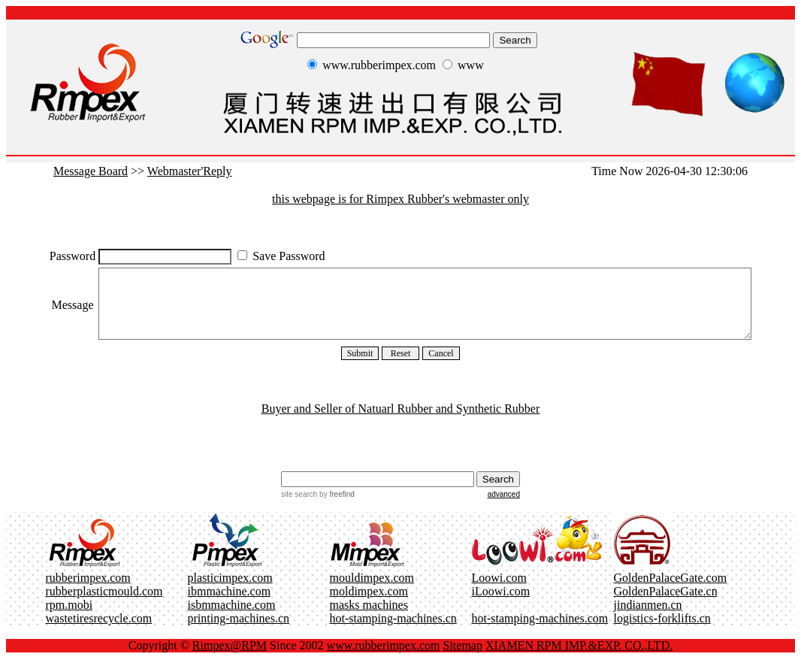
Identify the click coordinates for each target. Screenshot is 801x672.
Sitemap (463, 659)
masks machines (369, 618)
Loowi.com (499, 591)
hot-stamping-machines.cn (393, 632)
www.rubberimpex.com (384, 659)
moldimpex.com (369, 605)
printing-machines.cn (239, 632)
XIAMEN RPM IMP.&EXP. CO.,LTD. (579, 659)
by (336, 508)
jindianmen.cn (648, 618)
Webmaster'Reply (190, 171)
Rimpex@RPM (230, 659)
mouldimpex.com (372, 591)
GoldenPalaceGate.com (671, 591)
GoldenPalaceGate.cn (666, 605)
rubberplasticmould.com (104, 605)
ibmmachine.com (230, 605)
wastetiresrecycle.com (99, 632)
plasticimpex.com (230, 591)
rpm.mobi (70, 618)
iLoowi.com (501, 605)
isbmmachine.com (232, 618)
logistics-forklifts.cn (662, 632)
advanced (504, 508)
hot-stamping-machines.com (540, 632)
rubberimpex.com (88, 591)
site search (299, 508)
